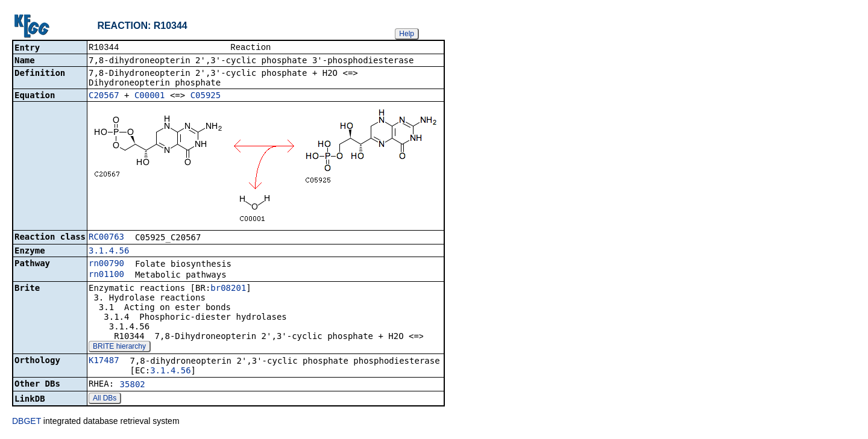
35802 (133, 385)
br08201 (228, 289)
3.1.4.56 (109, 252)
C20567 (104, 96)
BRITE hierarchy (119, 347)
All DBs (105, 399)
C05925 (206, 96)
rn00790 (106, 264)
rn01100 (106, 275)
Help (407, 34)
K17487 (104, 361)
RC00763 (106, 238)
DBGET (27, 422)
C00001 (150, 96)
